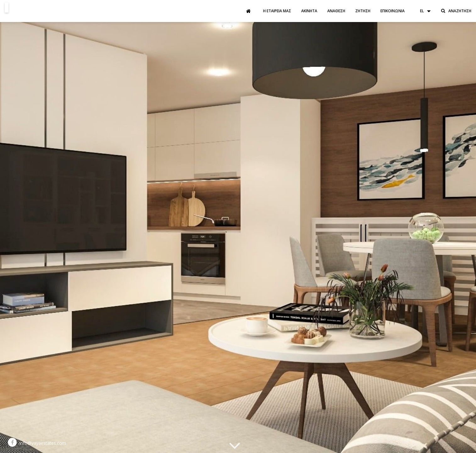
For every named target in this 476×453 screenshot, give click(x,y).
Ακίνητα (309, 11)
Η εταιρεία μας (277, 11)
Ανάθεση (336, 11)
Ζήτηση (363, 11)
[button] (422, 11)
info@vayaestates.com (43, 443)
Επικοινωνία (393, 11)
